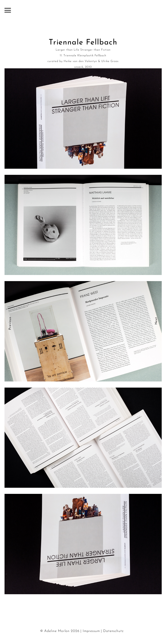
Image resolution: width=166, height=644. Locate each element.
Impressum (91, 631)
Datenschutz (113, 631)
